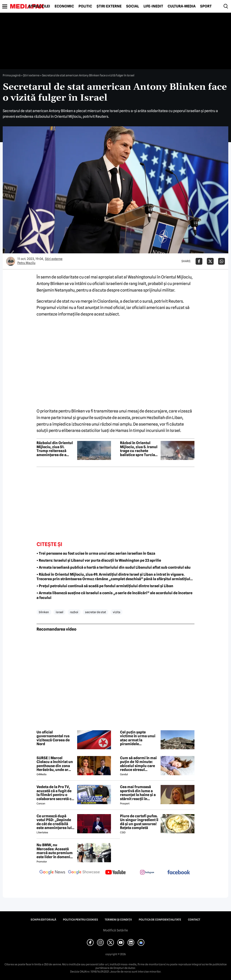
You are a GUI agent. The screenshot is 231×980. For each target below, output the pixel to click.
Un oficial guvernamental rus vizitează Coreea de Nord (53, 738)
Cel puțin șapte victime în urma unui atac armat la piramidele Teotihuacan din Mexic (138, 738)
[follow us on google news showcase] (84, 873)
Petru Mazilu (26, 263)
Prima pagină (12, 75)
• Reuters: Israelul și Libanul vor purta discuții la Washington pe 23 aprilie (99, 560)
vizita (117, 612)
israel (59, 612)
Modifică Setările (115, 930)
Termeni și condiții (118, 920)
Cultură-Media (182, 6)
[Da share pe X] (210, 261)
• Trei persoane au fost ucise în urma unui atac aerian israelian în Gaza (96, 553)
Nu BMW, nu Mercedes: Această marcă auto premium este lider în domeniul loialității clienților (55, 851)
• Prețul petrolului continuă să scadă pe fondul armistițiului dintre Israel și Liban (105, 586)
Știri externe (109, 6)
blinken (44, 612)
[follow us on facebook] (179, 873)
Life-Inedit (153, 6)
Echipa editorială (43, 920)
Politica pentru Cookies (80, 920)
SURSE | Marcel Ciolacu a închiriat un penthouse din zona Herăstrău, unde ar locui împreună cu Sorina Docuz (55, 764)
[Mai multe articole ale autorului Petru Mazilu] (11, 261)
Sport (206, 6)
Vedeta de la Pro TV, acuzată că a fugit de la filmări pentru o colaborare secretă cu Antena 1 (55, 793)
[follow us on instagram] (147, 873)
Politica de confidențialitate (160, 920)
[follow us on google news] (52, 873)
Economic (64, 6)
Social (133, 6)
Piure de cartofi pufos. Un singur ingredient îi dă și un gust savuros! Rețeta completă (139, 822)
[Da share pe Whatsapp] (222, 261)
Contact (194, 920)
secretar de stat (96, 612)
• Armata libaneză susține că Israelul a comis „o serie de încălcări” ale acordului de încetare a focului (114, 595)
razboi (74, 612)
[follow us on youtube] (115, 873)
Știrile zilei (39, 6)
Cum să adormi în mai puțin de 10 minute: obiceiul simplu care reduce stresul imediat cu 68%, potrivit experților (138, 764)
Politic (85, 6)
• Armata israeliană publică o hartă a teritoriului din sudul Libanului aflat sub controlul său (114, 567)
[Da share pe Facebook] (199, 261)
